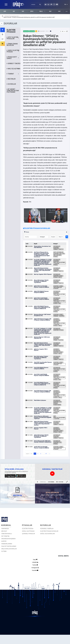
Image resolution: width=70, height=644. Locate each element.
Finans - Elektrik (58, 340)
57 (46, 454)
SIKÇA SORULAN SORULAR (9, 549)
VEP (23, 11)
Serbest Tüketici (58, 249)
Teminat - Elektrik (59, 316)
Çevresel (56, 319)
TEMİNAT (11, 74)
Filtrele (46, 232)
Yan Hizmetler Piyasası (58, 288)
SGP (50, 11)
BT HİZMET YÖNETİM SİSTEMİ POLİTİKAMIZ (13, 91)
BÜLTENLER (12, 79)
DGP (55, 252)
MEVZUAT (4, 531)
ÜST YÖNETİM (5, 536)
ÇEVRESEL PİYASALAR (28, 534)
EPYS (32, 11)
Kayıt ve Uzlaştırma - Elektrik (59, 263)
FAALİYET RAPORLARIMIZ (9, 546)
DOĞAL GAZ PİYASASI (28, 531)
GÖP (5, 11)
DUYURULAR (12, 84)
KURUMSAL (6, 525)
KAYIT (12, 58)
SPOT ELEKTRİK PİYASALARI (12, 38)
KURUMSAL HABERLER (47, 529)
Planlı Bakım (57, 405)
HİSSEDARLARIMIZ (7, 544)
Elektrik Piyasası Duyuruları (12, 16)
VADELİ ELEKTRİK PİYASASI (13, 51)
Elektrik (56, 248)
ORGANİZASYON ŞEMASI (8, 539)
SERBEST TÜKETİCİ (14, 64)
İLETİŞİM (4, 551)
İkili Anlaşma (58, 255)
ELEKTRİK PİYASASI (28, 529)
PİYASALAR (27, 525)
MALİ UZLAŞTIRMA (14, 69)
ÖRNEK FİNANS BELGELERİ (12, 45)
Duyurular (57, 246)
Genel (61, 276)
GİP (14, 11)
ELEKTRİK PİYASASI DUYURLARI (49, 531)
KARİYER (4, 541)
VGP (59, 11)
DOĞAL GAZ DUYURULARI (48, 534)
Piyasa (56, 257)
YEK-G (41, 11)
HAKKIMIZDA (5, 529)
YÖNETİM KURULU (7, 534)
